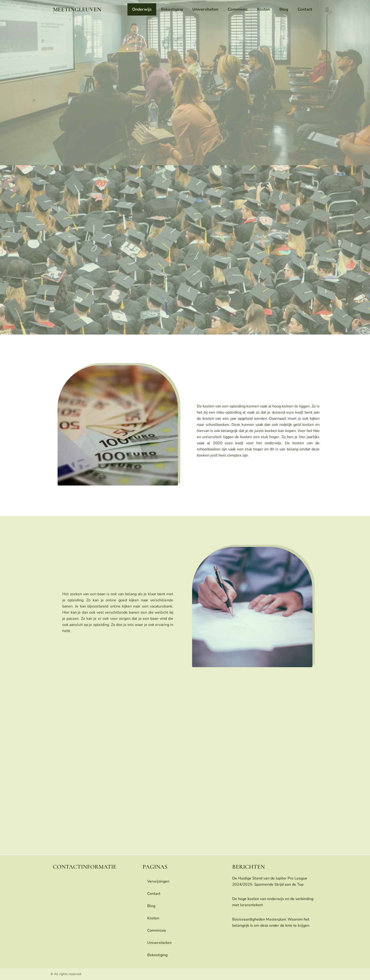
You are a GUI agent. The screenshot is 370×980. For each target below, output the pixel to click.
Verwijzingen (158, 881)
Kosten (263, 9)
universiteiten (205, 9)
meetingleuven (77, 9)
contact (305, 9)
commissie (238, 9)
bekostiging (172, 9)
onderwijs (142, 9)
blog (284, 9)
